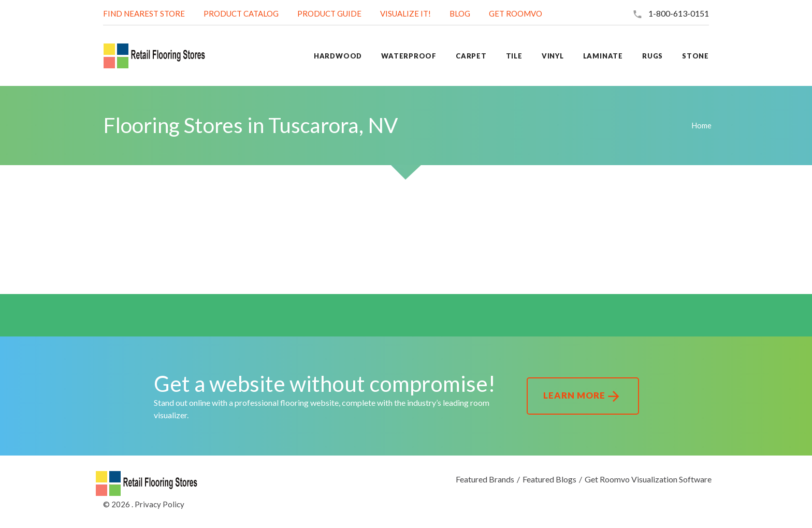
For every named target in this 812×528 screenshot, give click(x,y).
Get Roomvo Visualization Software (648, 479)
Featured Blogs (549, 479)
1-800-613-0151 (679, 13)
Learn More (583, 397)
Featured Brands (485, 479)
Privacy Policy (160, 504)
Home (701, 125)
